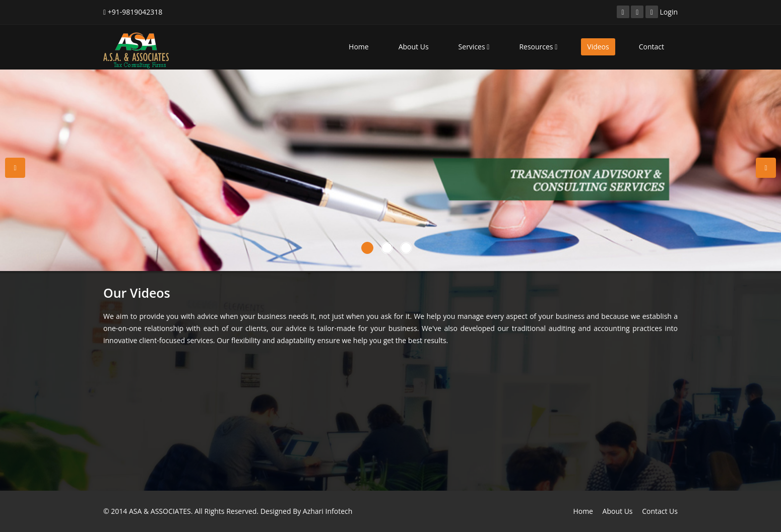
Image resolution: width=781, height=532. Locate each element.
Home (359, 47)
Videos (598, 47)
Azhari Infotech (328, 511)
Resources (538, 47)
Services (474, 47)
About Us (414, 47)
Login (669, 12)
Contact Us (660, 511)
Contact (652, 47)
